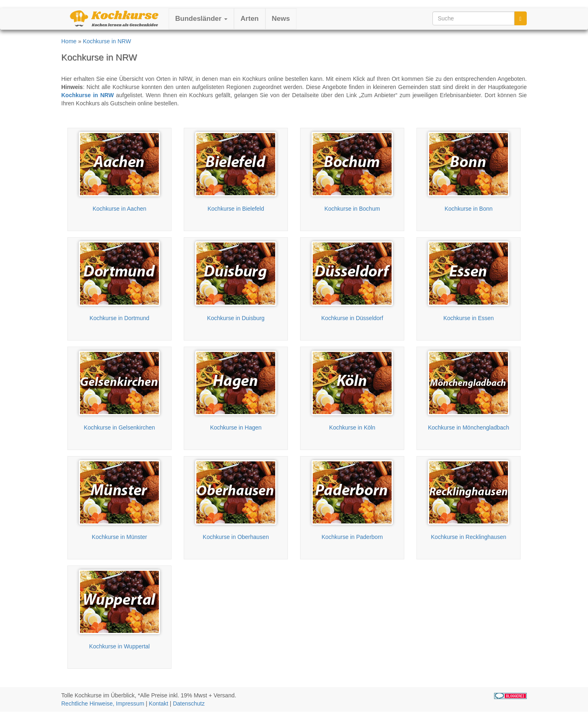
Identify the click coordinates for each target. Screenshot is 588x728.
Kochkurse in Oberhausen (236, 537)
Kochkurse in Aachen (120, 209)
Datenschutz (189, 704)
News (281, 19)
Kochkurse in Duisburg (236, 318)
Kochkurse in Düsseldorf (352, 318)
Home (69, 41)
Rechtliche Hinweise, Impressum (103, 704)
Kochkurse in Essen (469, 318)
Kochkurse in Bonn (469, 209)
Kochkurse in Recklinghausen (468, 537)
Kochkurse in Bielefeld (236, 209)
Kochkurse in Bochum (352, 209)
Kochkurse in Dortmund (119, 318)
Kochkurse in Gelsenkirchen (119, 427)
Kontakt (159, 704)
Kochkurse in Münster (119, 537)
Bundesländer (201, 19)
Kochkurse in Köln (352, 427)
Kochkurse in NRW (107, 41)
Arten (249, 19)
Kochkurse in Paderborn (352, 537)
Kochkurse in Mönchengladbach (469, 427)
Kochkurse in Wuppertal (119, 646)
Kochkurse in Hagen (236, 427)
